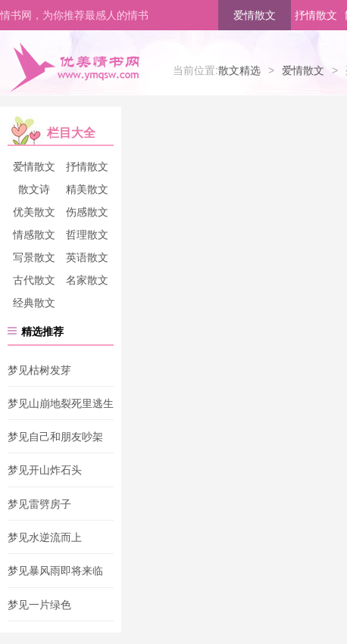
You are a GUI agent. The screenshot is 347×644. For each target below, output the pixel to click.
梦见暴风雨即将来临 (55, 571)
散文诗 (34, 189)
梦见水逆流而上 (45, 537)
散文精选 (239, 70)
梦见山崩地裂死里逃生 (61, 403)
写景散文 (34, 257)
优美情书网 (74, 67)
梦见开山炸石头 (45, 471)
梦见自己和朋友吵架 (55, 437)
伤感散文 (87, 212)
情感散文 (34, 235)
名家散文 (87, 280)
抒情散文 (316, 15)
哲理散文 (87, 235)
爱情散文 (255, 15)
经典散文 (34, 303)
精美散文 (87, 189)
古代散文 (34, 280)
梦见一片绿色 (39, 605)
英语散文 (87, 257)
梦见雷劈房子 (39, 504)
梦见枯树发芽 (39, 370)
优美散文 (34, 212)
